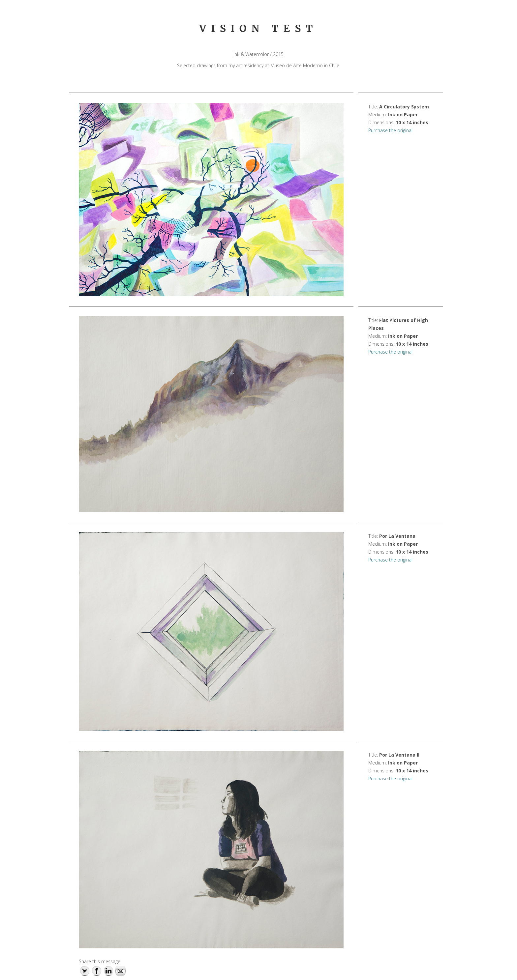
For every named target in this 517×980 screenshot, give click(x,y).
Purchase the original (390, 130)
